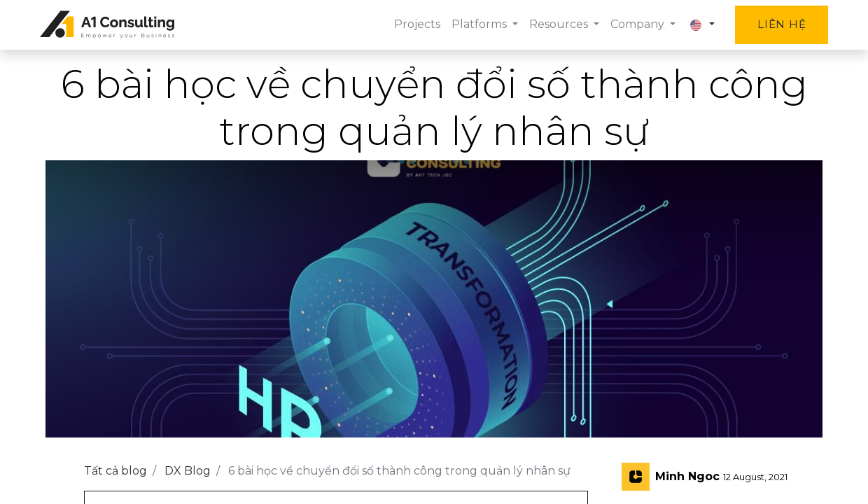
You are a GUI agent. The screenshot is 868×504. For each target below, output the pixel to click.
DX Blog (188, 471)
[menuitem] (411, 24)
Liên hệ (776, 24)
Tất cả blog (115, 471)
